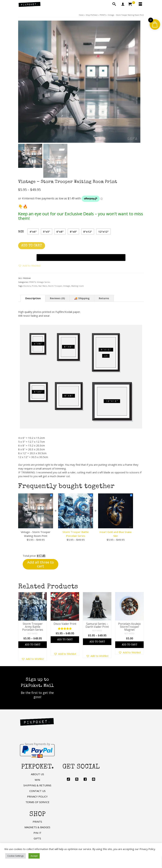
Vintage (67, 286)
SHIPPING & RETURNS (37, 785)
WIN (37, 780)
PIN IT (37, 833)
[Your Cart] (132, 4)
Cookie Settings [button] (16, 856)
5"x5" (47, 232)
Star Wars (43, 286)
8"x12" (88, 232)
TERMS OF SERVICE (37, 802)
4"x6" (33, 232)
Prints (34, 286)
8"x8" (73, 232)
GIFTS (37, 838)
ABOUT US (37, 774)
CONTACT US (37, 791)
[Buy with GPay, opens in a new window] (81, 258)
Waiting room (78, 286)
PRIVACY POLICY (37, 796)
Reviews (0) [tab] (57, 298)
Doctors (27, 286)
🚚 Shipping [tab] (82, 298)
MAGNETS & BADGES (37, 827)
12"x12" (103, 232)
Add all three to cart (40, 564)
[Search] (114, 4)
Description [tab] (33, 298)
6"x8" (60, 232)
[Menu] (140, 4)
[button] (29, 266)
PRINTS (32, 282)
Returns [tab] (104, 298)
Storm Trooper (55, 286)
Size (21, 231)
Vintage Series (43, 282)
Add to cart (32, 246)
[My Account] (123, 4)
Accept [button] (34, 856)
